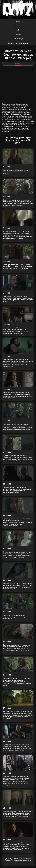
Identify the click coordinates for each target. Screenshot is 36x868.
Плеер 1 (18, 64)
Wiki (18, 30)
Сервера (18, 34)
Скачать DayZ (18, 39)
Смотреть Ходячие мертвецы (18, 43)
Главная (18, 21)
